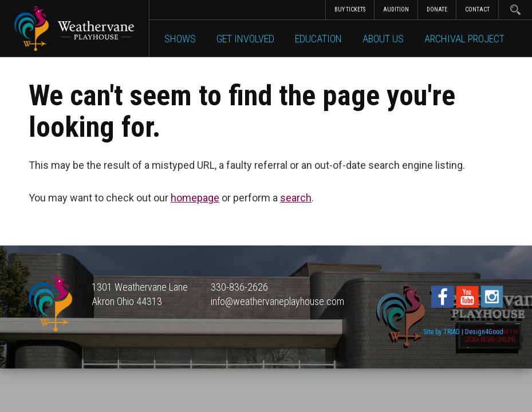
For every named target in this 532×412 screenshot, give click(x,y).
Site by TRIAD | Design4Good (463, 332)
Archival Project (464, 39)
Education (318, 39)
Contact (477, 9)
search (296, 198)
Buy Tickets (350, 9)
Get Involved (245, 39)
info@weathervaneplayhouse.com (277, 301)
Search (515, 10)
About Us (383, 39)
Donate (437, 9)
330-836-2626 (239, 287)
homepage (195, 198)
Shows (180, 39)
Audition (396, 9)
